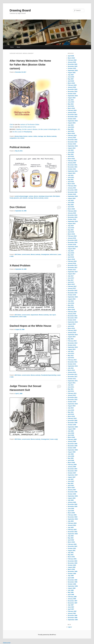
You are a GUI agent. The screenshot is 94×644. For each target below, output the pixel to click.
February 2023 (72, 135)
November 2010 (73, 400)
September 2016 (73, 297)
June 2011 (71, 387)
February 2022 (72, 161)
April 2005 (71, 511)
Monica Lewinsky (52, 136)
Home (12, 47)
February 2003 (72, 530)
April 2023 (71, 131)
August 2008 (72, 452)
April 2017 (71, 282)
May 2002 (71, 538)
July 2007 (71, 479)
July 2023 (71, 125)
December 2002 (73, 532)
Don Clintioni (18, 207)
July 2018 (71, 251)
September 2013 (73, 347)
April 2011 (71, 391)
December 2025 (73, 64)
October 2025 (72, 68)
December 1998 (73, 580)
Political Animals (20, 147)
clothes (35, 136)
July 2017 (71, 276)
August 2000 (72, 567)
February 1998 (72, 597)
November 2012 (73, 362)
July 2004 (71, 521)
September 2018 (73, 247)
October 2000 (72, 565)
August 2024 (72, 98)
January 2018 (72, 263)
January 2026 (72, 62)
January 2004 (72, 525)
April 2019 (71, 232)
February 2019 (72, 236)
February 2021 (72, 186)
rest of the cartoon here (28, 127)
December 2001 (73, 546)
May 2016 (71, 305)
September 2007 (73, 475)
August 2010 (72, 406)
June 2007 (71, 481)
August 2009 (72, 429)
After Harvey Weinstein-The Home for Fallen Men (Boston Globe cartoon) (30, 65)
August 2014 (72, 337)
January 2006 (72, 502)
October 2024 (72, 94)
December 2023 (73, 115)
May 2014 (71, 339)
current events (26, 254)
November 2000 (73, 563)
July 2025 (71, 75)
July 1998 (71, 590)
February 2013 (72, 360)
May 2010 (71, 412)
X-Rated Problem (20, 265)
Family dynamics (14, 198)
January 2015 (72, 333)
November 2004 (73, 517)
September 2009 (73, 427)
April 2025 (71, 81)
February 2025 (72, 85)
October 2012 (72, 364)
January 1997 (72, 613)
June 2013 (71, 353)
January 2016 (72, 314)
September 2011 (73, 381)
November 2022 (73, 142)
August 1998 (72, 588)
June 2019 (71, 228)
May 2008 (71, 458)
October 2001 (72, 548)
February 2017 (72, 286)
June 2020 (71, 203)
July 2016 (71, 301)
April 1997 (71, 609)
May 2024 (71, 104)
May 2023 (71, 129)
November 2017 (73, 268)
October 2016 (72, 295)
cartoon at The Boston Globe (30, 124)
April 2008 (71, 460)
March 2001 (71, 557)
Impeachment (35, 315)
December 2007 (73, 469)
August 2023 (72, 123)
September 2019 (73, 221)
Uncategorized (45, 254)
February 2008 (72, 465)
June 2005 (71, 509)
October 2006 (72, 494)
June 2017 (71, 278)
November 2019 (73, 217)
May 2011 (71, 389)
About (18, 47)
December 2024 (73, 89)
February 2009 (72, 439)
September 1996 (73, 620)
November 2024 (73, 92)
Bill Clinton (18, 254)
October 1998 (72, 584)
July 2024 (71, 100)
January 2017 (72, 288)
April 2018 (71, 257)
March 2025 (71, 83)
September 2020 (73, 196)
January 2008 (72, 467)
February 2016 (72, 312)
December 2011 (73, 374)
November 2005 (73, 506)
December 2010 (73, 398)
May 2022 (71, 154)
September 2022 (73, 146)
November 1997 (73, 603)
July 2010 (71, 408)
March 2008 (71, 462)
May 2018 (71, 255)
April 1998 (71, 595)
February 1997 (72, 611)
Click (11, 124)
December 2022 (73, 140)
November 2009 (73, 423)
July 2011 (71, 385)
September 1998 (73, 586)
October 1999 (72, 574)
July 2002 (71, 536)
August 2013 (72, 349)
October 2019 (72, 219)
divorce (36, 196)
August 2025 (72, 73)
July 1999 (71, 576)
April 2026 (71, 56)
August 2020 (72, 198)
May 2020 (71, 205)
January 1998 (72, 599)
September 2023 (73, 121)
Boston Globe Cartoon (21, 136)
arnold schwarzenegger (22, 196)
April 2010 (71, 414)
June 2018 (71, 253)
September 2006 (73, 496)
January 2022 (72, 163)
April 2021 (71, 182)
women (22, 138)
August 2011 (72, 383)
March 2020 (71, 209)
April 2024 (71, 106)
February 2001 (72, 559)
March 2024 (71, 108)
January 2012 (72, 372)
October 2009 (72, 425)
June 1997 (71, 607)
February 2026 (72, 60)
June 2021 (71, 177)
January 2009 (72, 441)
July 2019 (71, 226)
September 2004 (73, 519)
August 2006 (72, 498)
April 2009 (71, 435)
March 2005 (71, 513)
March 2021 (71, 184)
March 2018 (71, 259)
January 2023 (72, 138)
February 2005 (72, 515)
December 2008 (73, 444)
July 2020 (71, 200)
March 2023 (71, 133)
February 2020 (72, 211)
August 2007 (72, 477)
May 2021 (71, 180)
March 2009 (71, 437)
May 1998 (71, 592)
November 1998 (73, 582)
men (45, 136)
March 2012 (71, 370)
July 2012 (71, 368)
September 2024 (73, 96)
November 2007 (73, 471)
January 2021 (72, 188)
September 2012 (73, 366)
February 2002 (72, 544)
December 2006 (73, 492)
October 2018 (72, 245)
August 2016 (72, 299)
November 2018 (73, 242)
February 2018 (72, 261)
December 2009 (73, 421)
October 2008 (72, 448)
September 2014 (73, 335)
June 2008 (71, 456)
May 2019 (71, 230)
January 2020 (72, 213)
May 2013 (71, 356)
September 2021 (73, 171)
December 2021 (73, 165)
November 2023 (73, 117)
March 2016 (71, 309)
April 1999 (71, 578)
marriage (41, 136)
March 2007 (71, 488)
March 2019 (71, 234)
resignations (13, 138)
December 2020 (73, 190)
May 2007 (71, 483)
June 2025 (71, 77)
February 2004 (72, 523)
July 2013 (71, 351)
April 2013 (71, 358)
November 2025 (73, 66)
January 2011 (72, 395)
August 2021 (72, 173)
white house (53, 254)
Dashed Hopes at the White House (31, 326)
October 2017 (72, 270)
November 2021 (73, 167)
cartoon (30, 136)
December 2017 (73, 265)
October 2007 (72, 473)
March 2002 (71, 542)
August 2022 (72, 148)
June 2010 (71, 410)
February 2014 (72, 341)
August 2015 (72, 324)
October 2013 (72, 345)
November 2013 (73, 343)
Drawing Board (20, 10)
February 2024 (72, 110)
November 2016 (73, 293)
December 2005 (73, 504)
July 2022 (71, 150)
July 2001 (71, 553)
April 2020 (71, 207)
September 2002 (73, 534)
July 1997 (71, 605)
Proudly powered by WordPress (47, 635)
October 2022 (72, 144)
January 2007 (72, 490)
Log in (70, 627)
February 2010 (72, 418)
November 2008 (73, 446)
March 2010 (71, 416)
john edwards (24, 198)
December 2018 (73, 240)
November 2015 (73, 318)
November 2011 (73, 377)
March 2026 (71, 58)
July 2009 (71, 431)
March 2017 (71, 284)
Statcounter (7, 643)
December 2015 (73, 316)
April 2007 (71, 486)
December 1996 (73, 615)
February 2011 (72, 393)
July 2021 (71, 175)
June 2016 (71, 303)
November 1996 (73, 618)
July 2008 (71, 454)
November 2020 (73, 192)
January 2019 (72, 238)
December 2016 (73, 291)
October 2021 (72, 169)
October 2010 (72, 402)
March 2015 (71, 328)
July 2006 (71, 500)
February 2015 (72, 330)
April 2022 (71, 156)
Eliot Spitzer (56, 196)
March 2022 (71, 159)
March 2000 (71, 569)
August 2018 (72, 249)
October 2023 (72, 119)
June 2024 (71, 102)
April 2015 (71, 326)
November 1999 (73, 571)
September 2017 (73, 272)
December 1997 (73, 601)
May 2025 (71, 79)
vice (19, 138)
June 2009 (71, 433)
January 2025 (72, 87)
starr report (53, 315)
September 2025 (73, 70)
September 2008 (73, 450)
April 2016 (71, 307)
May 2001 (71, 555)
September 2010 (73, 404)
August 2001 (72, 550)
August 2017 (72, 274)
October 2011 (72, 379)
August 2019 (72, 223)
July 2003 (71, 527)
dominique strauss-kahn (46, 196)
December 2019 (73, 215)
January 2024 (72, 112)
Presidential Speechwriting (49, 375)
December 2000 (73, 561)
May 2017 (71, 280)
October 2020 (72, 194)
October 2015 (72, 320)
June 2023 (71, 127)
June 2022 (71, 152)
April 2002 (71, 540)
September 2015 (73, 322)
